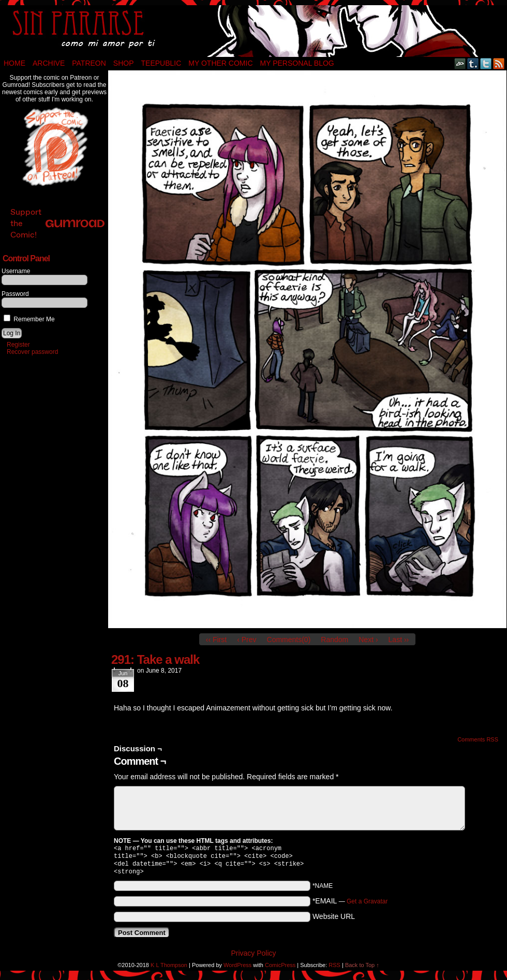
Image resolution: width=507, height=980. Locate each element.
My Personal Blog (297, 63)
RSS (499, 63)
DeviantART (460, 63)
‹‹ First (216, 640)
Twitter (486, 63)
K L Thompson (169, 969)
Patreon (89, 63)
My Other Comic (220, 63)
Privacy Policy (253, 957)
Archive (49, 63)
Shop (124, 63)
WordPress (237, 969)
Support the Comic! (57, 223)
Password (15, 294)
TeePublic (161, 63)
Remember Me (29, 319)
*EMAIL (350, 905)
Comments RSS (478, 739)
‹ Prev (247, 640)
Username (16, 271)
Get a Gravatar (367, 905)
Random (334, 640)
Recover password (32, 352)
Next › (368, 640)
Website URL (334, 920)
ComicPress (280, 969)
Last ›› (399, 640)
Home (14, 63)
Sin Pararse (253, 31)
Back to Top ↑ (362, 969)
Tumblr (473, 63)
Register (18, 345)
